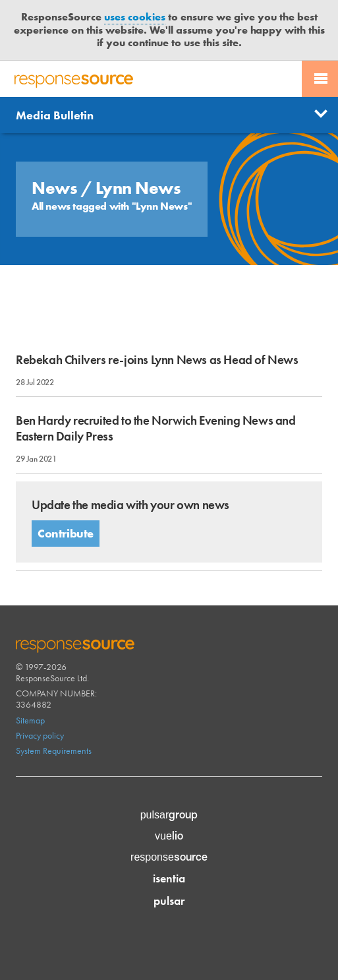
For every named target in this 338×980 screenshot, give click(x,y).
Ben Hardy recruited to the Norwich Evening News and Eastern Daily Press (156, 428)
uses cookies (135, 17)
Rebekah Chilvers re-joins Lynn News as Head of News (157, 360)
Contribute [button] (66, 533)
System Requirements (54, 750)
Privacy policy (40, 735)
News (56, 188)
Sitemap (30, 720)
